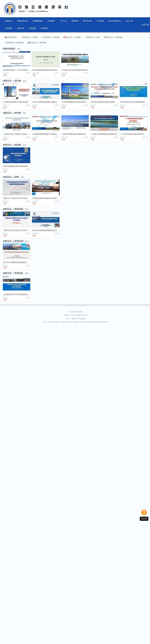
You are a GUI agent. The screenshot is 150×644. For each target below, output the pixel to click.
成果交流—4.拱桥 (92, 37)
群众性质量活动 (115, 21)
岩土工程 (129, 21)
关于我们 (73, 312)
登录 (143, 25)
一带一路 (63, 21)
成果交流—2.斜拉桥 (51, 37)
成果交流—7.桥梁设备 (37, 43)
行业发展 (100, 21)
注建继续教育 (38, 21)
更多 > (19, 49)
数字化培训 (88, 21)
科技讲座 (9, 28)
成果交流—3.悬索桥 (72, 37)
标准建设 (44, 28)
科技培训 (21, 28)
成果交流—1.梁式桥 (30, 37)
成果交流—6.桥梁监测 (14, 43)
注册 (147, 25)
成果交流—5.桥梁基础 (113, 37)
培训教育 (51, 21)
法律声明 (79, 312)
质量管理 (75, 21)
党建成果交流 (22, 21)
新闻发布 (9, 21)
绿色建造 (32, 28)
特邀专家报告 (11, 37)
